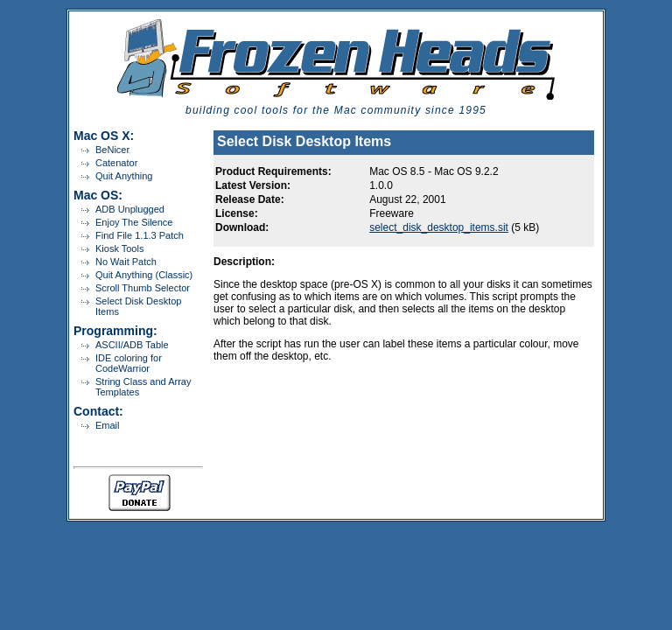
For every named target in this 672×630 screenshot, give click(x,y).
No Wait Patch (126, 262)
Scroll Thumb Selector (143, 288)
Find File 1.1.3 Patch (140, 235)
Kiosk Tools (119, 248)
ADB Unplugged (130, 209)
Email (108, 425)
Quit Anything (124, 176)
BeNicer (112, 150)
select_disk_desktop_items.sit (439, 227)
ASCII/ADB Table (132, 345)
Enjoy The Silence (134, 222)
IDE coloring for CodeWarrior (129, 363)
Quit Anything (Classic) (144, 275)
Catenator (116, 163)
